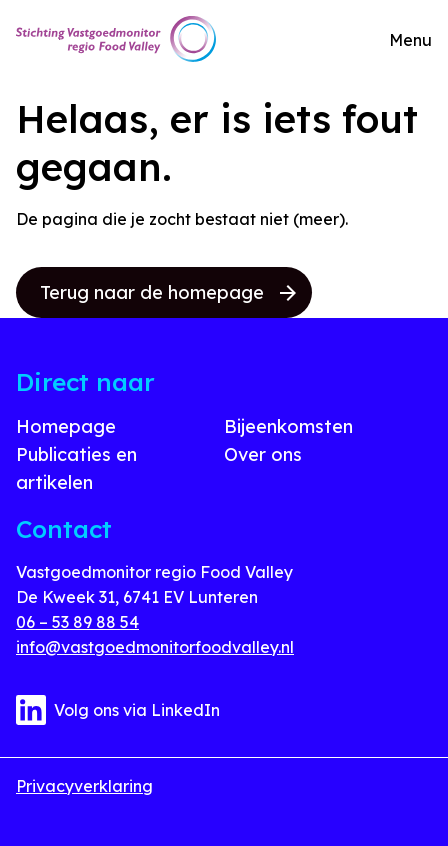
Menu (410, 40)
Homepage (66, 426)
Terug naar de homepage (168, 292)
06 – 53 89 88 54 (77, 622)
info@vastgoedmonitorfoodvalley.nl (155, 647)
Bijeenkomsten (288, 426)
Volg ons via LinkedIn (118, 710)
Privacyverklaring (84, 786)
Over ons (263, 454)
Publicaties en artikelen (76, 468)
